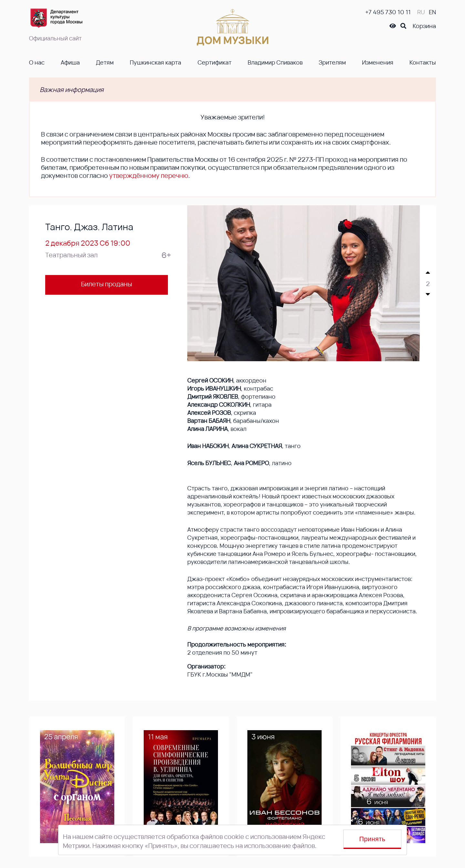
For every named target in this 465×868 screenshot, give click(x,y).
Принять (372, 839)
